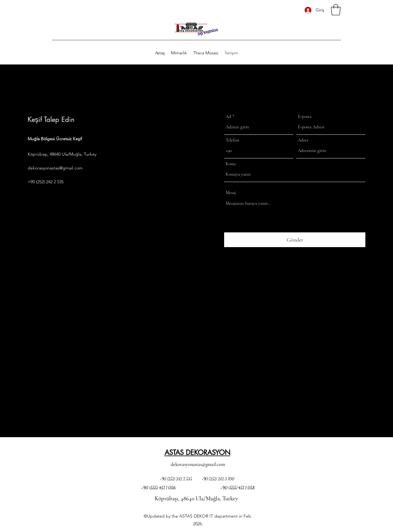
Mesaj (231, 193)
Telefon (232, 140)
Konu (231, 164)
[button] (336, 10)
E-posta (305, 116)
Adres (303, 140)
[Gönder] (295, 240)
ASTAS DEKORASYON (197, 452)
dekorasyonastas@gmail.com (55, 168)
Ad (228, 116)
